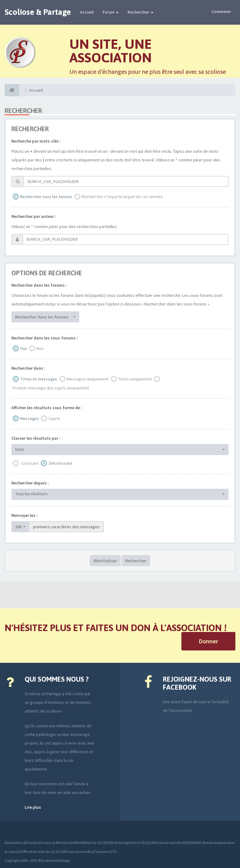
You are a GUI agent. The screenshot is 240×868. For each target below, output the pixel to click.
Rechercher (141, 12)
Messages (29, 418)
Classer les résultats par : (36, 438)
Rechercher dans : (28, 368)
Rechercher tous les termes (46, 197)
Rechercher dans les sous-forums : (45, 338)
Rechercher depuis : (30, 483)
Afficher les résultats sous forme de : (47, 408)
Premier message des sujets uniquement (51, 388)
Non (40, 348)
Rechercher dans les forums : (39, 285)
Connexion (221, 11)
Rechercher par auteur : (34, 216)
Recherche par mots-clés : (36, 141)
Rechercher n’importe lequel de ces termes (122, 197)
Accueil (87, 12)
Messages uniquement (88, 379)
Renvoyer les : (25, 515)
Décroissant (61, 463)
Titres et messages (39, 379)
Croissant (30, 463)
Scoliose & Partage (38, 12)
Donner (208, 641)
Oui (23, 348)
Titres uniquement (135, 379)
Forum (111, 12)
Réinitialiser (105, 561)
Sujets (54, 418)
